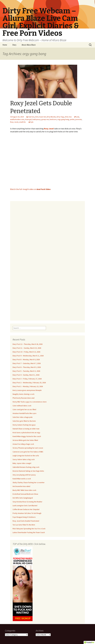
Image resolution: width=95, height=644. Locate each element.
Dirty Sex (68, 117)
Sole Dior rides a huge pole (23, 417)
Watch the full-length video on (30, 189)
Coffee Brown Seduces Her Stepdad (26, 509)
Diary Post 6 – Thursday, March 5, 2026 (27, 367)
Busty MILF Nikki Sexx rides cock (24, 490)
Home (5, 45)
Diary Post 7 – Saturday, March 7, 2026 (27, 363)
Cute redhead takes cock (22, 406)
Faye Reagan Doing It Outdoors (24, 517)
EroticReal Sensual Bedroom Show (25, 494)
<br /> (47, 259)
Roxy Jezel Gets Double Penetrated (26, 521)
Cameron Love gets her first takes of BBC (28, 452)
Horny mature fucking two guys (24, 425)
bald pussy (37, 119)
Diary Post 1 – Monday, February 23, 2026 (28, 386)
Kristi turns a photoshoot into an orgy (26, 433)
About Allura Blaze (29, 45)
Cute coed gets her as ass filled (24, 409)
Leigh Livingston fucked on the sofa (26, 456)
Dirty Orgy (60, 117)
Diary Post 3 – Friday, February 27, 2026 (27, 379)
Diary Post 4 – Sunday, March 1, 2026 (26, 375)
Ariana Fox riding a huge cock (23, 444)
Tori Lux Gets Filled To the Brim (24, 525)
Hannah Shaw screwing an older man (26, 429)
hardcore (53, 119)
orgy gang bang (63, 119)
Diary (14, 45)
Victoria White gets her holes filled (25, 440)
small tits (22, 122)
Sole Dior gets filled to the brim (24, 421)
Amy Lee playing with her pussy (24, 475)
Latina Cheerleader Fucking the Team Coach (29, 532)
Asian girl (28, 119)
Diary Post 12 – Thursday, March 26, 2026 (28, 344)
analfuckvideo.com (17, 119)
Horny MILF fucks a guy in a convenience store (30, 402)
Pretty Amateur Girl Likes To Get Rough (27, 513)
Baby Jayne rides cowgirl (22, 463)
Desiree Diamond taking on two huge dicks (28, 471)
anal (78, 117)
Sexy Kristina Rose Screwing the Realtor (27, 502)
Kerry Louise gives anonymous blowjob (27, 390)
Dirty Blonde (51, 117)
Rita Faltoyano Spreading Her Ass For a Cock (29, 529)
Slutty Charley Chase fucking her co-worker (29, 482)
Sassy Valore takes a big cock (24, 459)
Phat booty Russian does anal (24, 398)
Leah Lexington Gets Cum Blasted (25, 506)
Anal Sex (31, 117)
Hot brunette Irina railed (21, 486)
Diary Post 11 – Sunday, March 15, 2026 (27, 348)
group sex (45, 119)
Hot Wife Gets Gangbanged (23, 498)
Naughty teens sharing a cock (24, 394)
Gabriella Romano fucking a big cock (26, 467)
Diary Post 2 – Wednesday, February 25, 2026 (29, 383)
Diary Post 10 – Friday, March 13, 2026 (26, 352)
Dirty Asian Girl (41, 117)
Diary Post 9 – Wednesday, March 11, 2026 (28, 356)
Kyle (32, 122)
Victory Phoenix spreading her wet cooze (28, 448)
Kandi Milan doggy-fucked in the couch (27, 436)
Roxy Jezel (14, 122)
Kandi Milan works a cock (22, 479)
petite (72, 119)
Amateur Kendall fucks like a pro (24, 413)
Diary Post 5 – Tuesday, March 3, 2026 (26, 371)
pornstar (78, 119)
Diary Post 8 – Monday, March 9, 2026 (26, 359)
